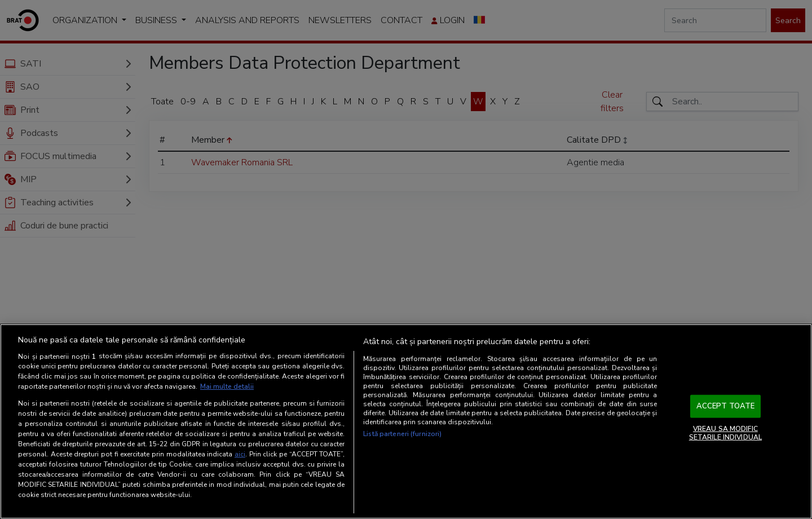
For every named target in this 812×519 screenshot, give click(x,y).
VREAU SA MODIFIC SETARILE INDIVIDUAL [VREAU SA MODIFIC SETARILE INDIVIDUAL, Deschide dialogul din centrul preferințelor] (725, 433)
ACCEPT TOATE (726, 406)
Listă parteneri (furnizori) (402, 434)
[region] (406, 421)
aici (240, 454)
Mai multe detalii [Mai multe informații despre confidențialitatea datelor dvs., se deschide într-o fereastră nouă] (227, 386)
